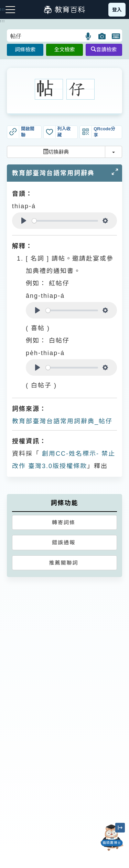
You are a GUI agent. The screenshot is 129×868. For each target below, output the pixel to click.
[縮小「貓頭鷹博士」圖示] (120, 828)
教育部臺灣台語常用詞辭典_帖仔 (62, 421)
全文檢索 (64, 49)
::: (3, 21)
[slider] (65, 221)
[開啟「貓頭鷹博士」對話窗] (112, 838)
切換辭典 (56, 152)
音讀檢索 (104, 49)
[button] (89, 36)
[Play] (24, 221)
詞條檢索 (25, 49)
